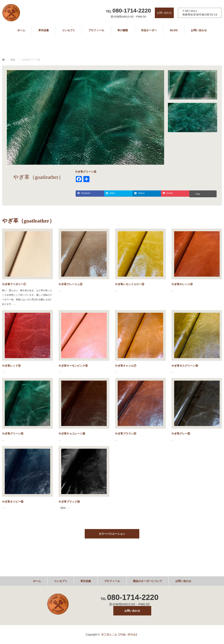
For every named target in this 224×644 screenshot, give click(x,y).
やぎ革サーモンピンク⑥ (73, 366)
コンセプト (69, 30)
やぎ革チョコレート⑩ (72, 434)
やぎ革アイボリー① (14, 284)
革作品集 (44, 30)
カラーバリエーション (112, 534)
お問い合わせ (164, 13)
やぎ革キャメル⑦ (126, 366)
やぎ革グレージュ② (70, 284)
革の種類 (123, 30)
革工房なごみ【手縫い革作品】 (120, 635)
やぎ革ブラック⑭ (69, 502)
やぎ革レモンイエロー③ (130, 284)
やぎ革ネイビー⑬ (13, 502)
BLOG (174, 30)
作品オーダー (149, 30)
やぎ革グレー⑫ (181, 434)
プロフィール (96, 30)
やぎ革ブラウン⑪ (126, 434)
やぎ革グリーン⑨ (13, 434)
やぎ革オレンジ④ (182, 284)
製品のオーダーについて (148, 581)
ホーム (21, 30)
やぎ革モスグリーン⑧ (185, 366)
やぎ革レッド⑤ (11, 366)
